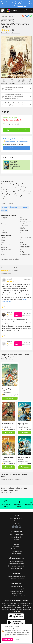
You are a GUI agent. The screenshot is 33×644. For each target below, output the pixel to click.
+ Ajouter (11, 204)
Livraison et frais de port (16, 589)
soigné (17, 124)
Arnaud (9, 280)
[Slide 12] (27, 76)
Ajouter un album (16, 569)
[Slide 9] (21, 76)
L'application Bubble (17, 562)
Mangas (16, 542)
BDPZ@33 (10, 313)
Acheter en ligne (16, 594)
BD (21, 218)
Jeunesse (16, 545)
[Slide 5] (14, 76)
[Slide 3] (10, 76)
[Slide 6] (16, 76)
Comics (17, 540)
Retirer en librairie (16, 148)
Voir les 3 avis (5, 33)
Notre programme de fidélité (16, 567)
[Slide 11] (25, 76)
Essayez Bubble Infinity (16, 564)
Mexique (24, 226)
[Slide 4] (12, 76)
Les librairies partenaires (16, 579)
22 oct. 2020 (28, 314)
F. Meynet (5, 393)
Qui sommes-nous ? (16, 519)
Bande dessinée (16, 538)
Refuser (18, 640)
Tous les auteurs (16, 554)
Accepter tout (7, 640)
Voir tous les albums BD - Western (11, 480)
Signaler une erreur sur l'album (10, 260)
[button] (3, 57)
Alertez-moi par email (16, 131)
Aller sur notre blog (7, 493)
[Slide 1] (6, 76)
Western (23, 220)
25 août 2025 (27, 280)
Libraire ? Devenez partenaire (17, 577)
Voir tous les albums (7, 360)
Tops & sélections (17, 549)
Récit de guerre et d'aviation (26, 223)
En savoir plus (22, 6)
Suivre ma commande (17, 592)
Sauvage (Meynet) (8, 16)
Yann (22, 238)
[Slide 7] (17, 76)
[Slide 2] (8, 76)
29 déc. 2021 (28, 343)
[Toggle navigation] (3, 10)
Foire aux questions (16, 587)
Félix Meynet (28, 238)
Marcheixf (10, 342)
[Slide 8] (19, 76)
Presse (17, 522)
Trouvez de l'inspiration (16, 535)
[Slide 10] (23, 76)
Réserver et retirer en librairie (16, 597)
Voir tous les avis (6, 274)
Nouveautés (17, 547)
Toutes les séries (16, 552)
